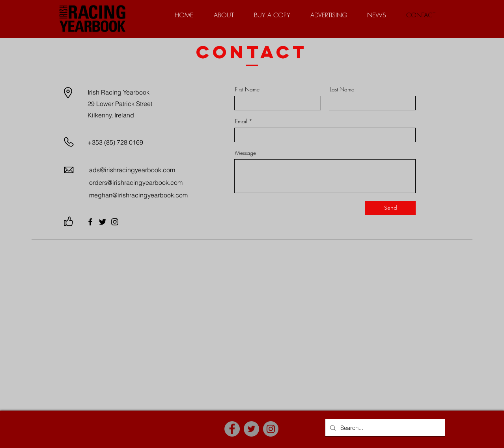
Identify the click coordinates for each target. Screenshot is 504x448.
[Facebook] (90, 222)
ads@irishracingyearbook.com (132, 170)
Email (241, 121)
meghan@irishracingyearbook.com (138, 195)
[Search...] (384, 428)
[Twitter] (103, 222)
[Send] (390, 208)
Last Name (342, 89)
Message (245, 153)
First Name (247, 89)
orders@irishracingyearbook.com (136, 182)
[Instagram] (115, 222)
